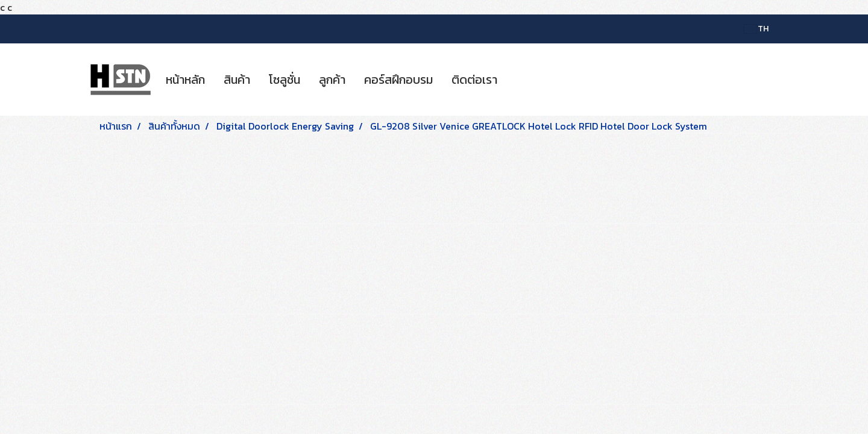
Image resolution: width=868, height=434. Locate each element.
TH (756, 29)
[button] (517, 80)
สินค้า (237, 80)
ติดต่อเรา (474, 80)
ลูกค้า (332, 80)
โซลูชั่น (285, 80)
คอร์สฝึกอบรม (398, 80)
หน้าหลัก (185, 80)
